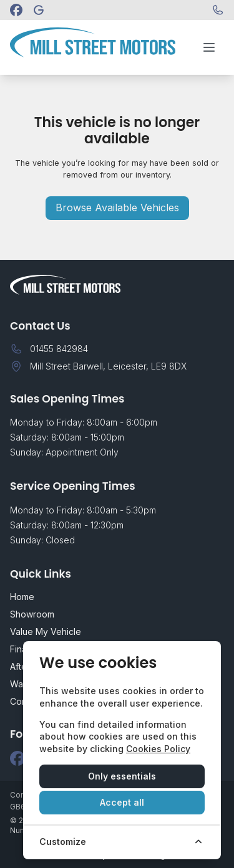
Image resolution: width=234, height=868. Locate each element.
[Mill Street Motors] (39, 10)
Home (22, 597)
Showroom (32, 614)
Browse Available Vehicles (117, 207)
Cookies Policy (158, 749)
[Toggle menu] (209, 47)
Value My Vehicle (46, 632)
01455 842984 (59, 349)
